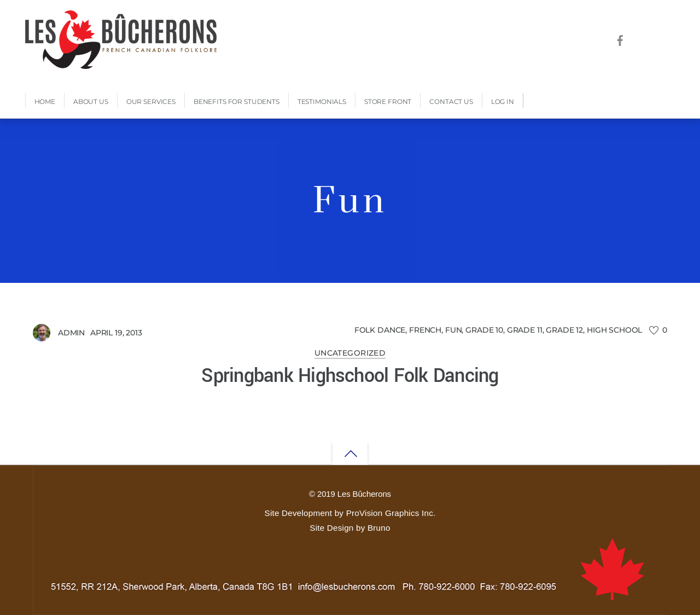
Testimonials (322, 101)
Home (45, 101)
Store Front (388, 101)
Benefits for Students (237, 101)
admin (71, 333)
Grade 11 (525, 330)
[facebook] (620, 39)
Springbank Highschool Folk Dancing (350, 376)
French (425, 330)
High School (614, 330)
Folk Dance (380, 330)
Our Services (151, 101)
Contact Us (451, 101)
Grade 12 (564, 330)
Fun (454, 330)
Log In (503, 101)
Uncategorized (350, 353)
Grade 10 (484, 330)
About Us (91, 101)
